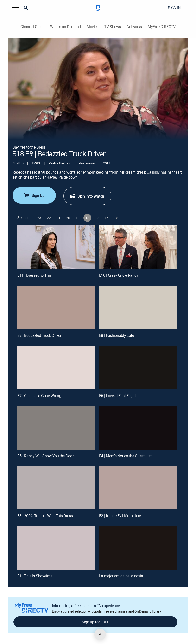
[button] (15, 8)
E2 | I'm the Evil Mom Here (120, 516)
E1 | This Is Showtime (35, 576)
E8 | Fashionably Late (117, 335)
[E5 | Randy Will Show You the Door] (56, 428)
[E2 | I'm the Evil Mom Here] (138, 488)
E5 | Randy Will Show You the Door (45, 456)
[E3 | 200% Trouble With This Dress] (56, 488)
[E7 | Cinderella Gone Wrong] (56, 368)
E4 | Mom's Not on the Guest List (125, 456)
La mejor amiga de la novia (121, 576)
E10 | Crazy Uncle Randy (119, 275)
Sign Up (34, 195)
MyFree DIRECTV (162, 27)
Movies (92, 27)
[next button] (116, 218)
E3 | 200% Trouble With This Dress (45, 516)
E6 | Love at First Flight (117, 396)
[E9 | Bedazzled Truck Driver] (56, 307)
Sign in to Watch (87, 196)
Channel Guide (32, 27)
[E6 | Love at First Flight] (138, 368)
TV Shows (112, 27)
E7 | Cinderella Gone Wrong (39, 396)
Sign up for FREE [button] (95, 622)
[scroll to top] (100, 634)
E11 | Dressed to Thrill (35, 275)
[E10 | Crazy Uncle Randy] (138, 247)
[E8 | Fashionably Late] (138, 307)
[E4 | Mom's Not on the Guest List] (138, 428)
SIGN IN (174, 8)
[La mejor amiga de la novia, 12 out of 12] (138, 548)
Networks (134, 27)
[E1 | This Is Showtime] (56, 548)
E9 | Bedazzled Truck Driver (39, 335)
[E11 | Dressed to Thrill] (56, 247)
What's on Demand (65, 27)
